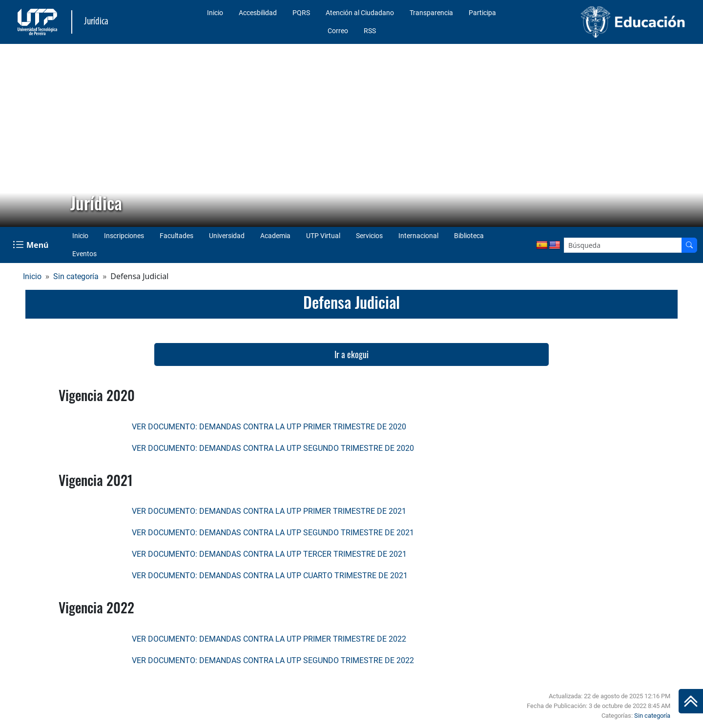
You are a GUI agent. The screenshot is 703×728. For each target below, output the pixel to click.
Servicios (369, 236)
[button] (15, 136)
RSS (370, 31)
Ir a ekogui (351, 354)
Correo (338, 31)
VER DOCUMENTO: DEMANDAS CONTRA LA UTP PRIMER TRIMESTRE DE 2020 (269, 427)
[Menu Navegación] (31, 245)
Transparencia (431, 13)
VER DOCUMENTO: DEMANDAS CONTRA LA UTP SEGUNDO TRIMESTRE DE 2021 (273, 533)
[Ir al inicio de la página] (691, 701)
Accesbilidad (258, 13)
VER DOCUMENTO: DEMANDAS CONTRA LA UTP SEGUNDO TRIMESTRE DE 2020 (273, 448)
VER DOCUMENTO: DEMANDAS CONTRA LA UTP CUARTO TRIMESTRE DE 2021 (270, 576)
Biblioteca (469, 236)
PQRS (301, 13)
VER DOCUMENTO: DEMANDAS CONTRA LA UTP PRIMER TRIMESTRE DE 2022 (269, 639)
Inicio (215, 13)
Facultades (176, 236)
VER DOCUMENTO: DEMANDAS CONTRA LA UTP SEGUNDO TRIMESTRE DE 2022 (273, 660)
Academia (275, 236)
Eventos (84, 254)
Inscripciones (124, 236)
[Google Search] (623, 245)
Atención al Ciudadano (360, 13)
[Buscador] (689, 245)
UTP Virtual (323, 236)
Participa (482, 13)
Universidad (227, 236)
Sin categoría (76, 276)
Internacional (418, 236)
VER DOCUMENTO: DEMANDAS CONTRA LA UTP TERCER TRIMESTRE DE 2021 (269, 554)
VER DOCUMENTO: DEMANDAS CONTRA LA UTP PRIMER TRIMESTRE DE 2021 (269, 511)
